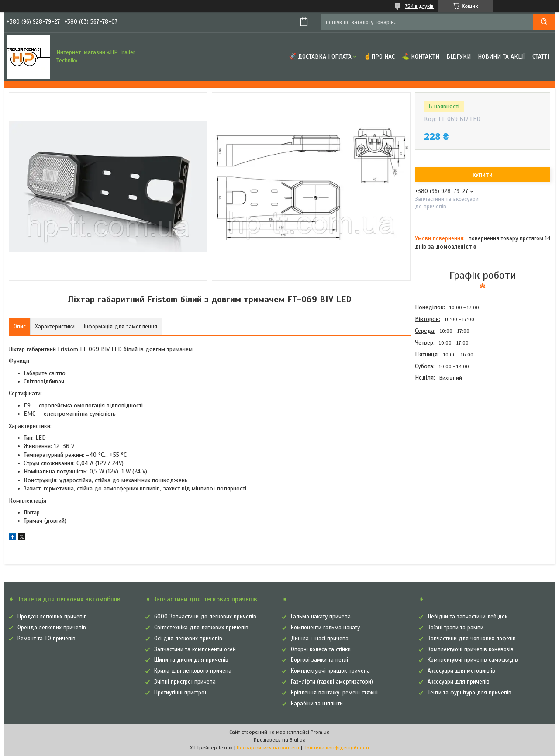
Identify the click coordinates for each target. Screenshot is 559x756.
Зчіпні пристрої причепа (185, 682)
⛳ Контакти (421, 57)
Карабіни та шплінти (317, 704)
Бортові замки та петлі (319, 660)
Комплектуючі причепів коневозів (471, 649)
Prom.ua (320, 732)
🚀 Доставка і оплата (320, 57)
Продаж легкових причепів (52, 617)
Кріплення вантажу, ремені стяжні (334, 693)
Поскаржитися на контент (268, 748)
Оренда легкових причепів (52, 628)
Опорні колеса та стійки (321, 649)
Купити (483, 175)
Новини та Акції (502, 57)
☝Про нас (379, 57)
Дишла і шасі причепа (320, 639)
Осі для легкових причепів (188, 639)
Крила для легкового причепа (193, 671)
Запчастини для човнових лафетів (472, 639)
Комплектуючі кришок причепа (330, 671)
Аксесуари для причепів (459, 682)
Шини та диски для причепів (191, 660)
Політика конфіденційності (336, 748)
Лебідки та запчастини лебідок (468, 617)
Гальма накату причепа (321, 617)
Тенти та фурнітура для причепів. (470, 693)
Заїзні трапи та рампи (455, 628)
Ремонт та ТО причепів (47, 639)
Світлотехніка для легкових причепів (201, 628)
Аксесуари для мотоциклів (461, 671)
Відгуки (459, 57)
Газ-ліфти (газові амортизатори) (332, 682)
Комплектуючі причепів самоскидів (473, 660)
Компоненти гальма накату (325, 628)
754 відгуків (419, 6)
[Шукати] (544, 22)
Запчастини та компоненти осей (195, 649)
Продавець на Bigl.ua (280, 740)
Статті (541, 57)
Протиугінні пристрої (180, 693)
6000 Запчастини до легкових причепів (205, 617)
